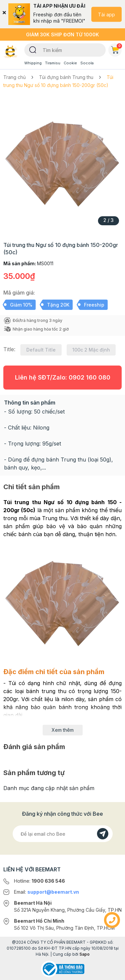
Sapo (84, 954)
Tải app (106, 14)
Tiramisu (53, 63)
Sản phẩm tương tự (34, 773)
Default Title (41, 350)
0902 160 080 (89, 377)
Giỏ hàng (116, 49)
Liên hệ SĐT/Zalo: (63, 377)
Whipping (33, 63)
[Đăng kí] (103, 834)
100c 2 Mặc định (91, 350)
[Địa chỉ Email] (63, 834)
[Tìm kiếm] (33, 49)
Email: (46, 892)
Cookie (70, 63)
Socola (87, 63)
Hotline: (39, 881)
